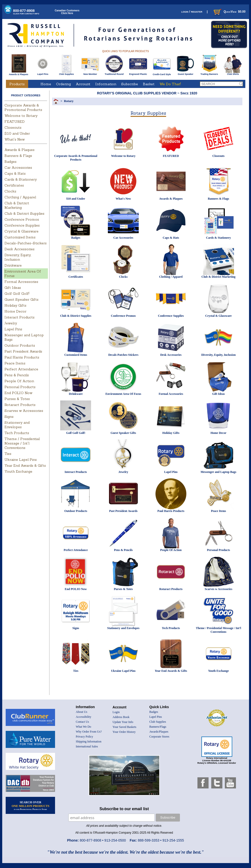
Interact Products (19, 317)
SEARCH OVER (30, 805)
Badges (10, 162)
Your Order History (124, 732)
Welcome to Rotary (21, 116)
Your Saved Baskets (124, 727)
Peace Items (15, 363)
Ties (8, 454)
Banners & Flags (18, 156)
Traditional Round (114, 73)
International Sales (87, 746)
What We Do (83, 727)
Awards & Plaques (19, 73)
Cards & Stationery (21, 179)
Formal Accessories (21, 282)
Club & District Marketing (17, 205)
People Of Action (19, 381)
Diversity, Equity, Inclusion (18, 257)
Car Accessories (18, 168)
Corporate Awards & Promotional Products (23, 107)
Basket (149, 84)
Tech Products (17, 433)
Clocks (10, 191)
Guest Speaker (185, 73)
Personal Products (20, 387)
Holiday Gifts (15, 305)
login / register (192, 11)
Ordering (63, 84)
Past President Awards (23, 351)
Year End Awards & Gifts (25, 466)
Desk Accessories (19, 249)
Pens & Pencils (17, 375)
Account (83, 84)
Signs (9, 417)
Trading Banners (209, 73)
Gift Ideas (13, 288)
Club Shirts (233, 73)
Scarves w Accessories (24, 411)
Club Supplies (67, 73)
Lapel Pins (43, 73)
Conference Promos (22, 219)
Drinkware (13, 265)
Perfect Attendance (21, 369)
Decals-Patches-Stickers (26, 243)
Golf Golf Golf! (17, 294)
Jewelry (11, 323)
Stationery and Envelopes (17, 425)
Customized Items (20, 237)
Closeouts (13, 127)
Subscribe (130, 84)
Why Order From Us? (89, 732)
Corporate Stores (159, 737)
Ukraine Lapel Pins (21, 460)
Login (116, 712)
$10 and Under (17, 133)
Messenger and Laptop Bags (219, 472)
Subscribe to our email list (124, 809)
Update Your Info (123, 722)
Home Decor (15, 311)
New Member (90, 73)
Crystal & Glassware (21, 231)
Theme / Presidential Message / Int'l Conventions (22, 443)
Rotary (69, 101)
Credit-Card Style (162, 73)
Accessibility (84, 717)
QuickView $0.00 (229, 12)
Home (46, 84)
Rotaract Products (20, 405)
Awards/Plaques (159, 732)
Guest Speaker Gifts (21, 299)
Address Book (121, 717)
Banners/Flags (158, 727)
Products (17, 84)
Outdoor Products (20, 345)
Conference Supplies (22, 225)
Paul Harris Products (22, 357)
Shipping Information (89, 741)
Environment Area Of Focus (123, 394)
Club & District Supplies (24, 213)
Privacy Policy (84, 737)
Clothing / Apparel (20, 197)
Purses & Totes (17, 399)
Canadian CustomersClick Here (67, 12)
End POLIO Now (18, 393)
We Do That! (170, 84)
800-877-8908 (26, 12)
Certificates (14, 185)
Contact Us (82, 722)
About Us (81, 712)
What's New (15, 139)
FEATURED (15, 122)
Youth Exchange (18, 471)
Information (106, 84)
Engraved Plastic (138, 73)
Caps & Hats (15, 173)
